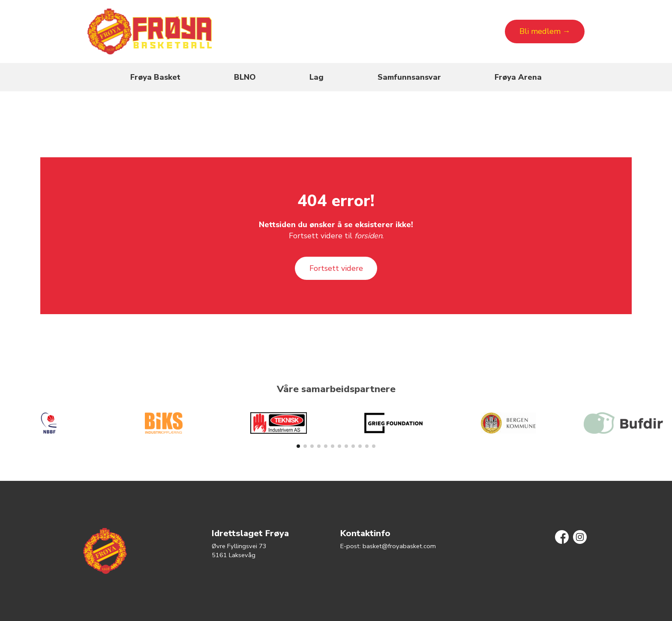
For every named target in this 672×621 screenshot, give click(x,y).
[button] (298, 446)
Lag (316, 77)
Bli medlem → (545, 31)
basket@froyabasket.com (399, 546)
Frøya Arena (518, 77)
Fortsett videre (336, 268)
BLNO (245, 77)
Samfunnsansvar (409, 77)
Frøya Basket (155, 77)
